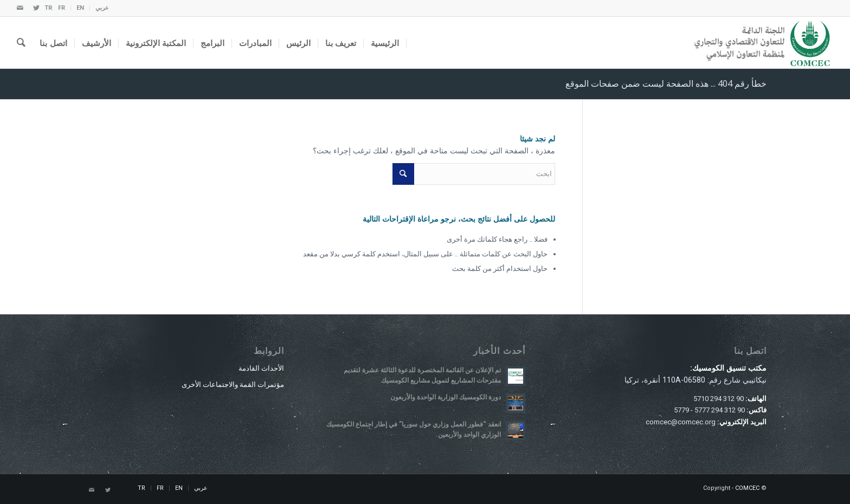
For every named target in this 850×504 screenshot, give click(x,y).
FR (62, 8)
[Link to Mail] (20, 8)
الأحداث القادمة (261, 368)
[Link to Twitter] (36, 8)
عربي (102, 8)
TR (48, 8)
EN (80, 8)
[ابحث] (21, 43)
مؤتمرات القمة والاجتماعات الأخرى (233, 385)
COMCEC (747, 488)
